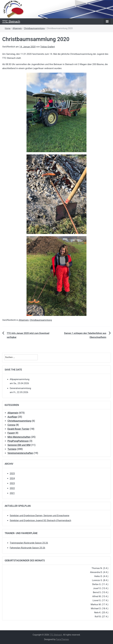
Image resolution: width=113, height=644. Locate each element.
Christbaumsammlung (34, 28)
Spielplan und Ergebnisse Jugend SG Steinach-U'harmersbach (40, 520)
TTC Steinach (11, 21)
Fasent (11, 433)
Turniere (12, 449)
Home (8, 28)
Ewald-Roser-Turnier (18, 429)
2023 (12, 483)
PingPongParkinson (18, 441)
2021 (12, 493)
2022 (12, 488)
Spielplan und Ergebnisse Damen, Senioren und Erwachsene (39, 516)
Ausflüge (12, 417)
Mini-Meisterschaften (19, 437)
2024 (12, 478)
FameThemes (62, 639)
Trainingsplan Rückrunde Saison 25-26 (29, 543)
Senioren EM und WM (19, 445)
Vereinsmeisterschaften (20, 453)
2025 (12, 473)
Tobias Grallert (48, 47)
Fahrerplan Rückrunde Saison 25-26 (27, 548)
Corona (11, 425)
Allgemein (17, 28)
